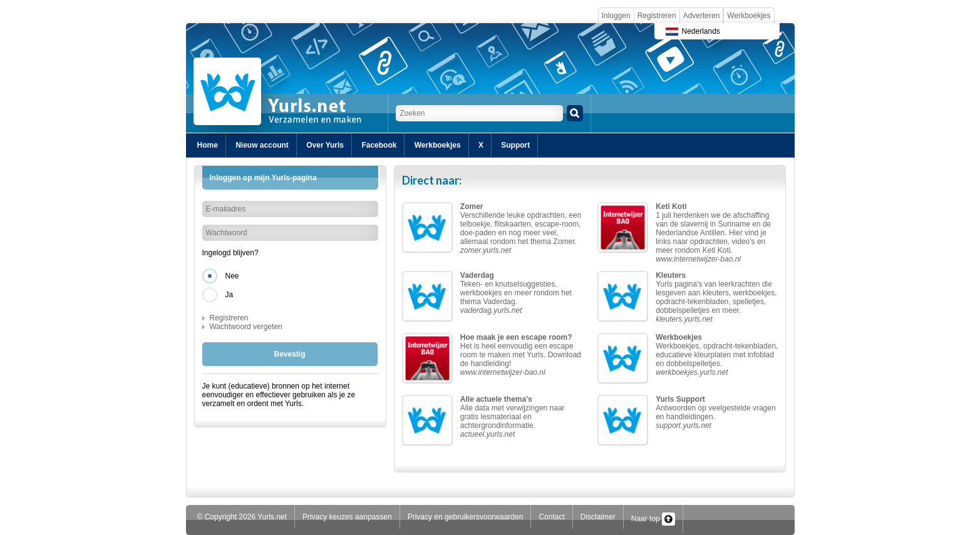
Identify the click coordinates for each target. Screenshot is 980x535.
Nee (232, 276)
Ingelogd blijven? (230, 253)
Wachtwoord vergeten (246, 327)
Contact (551, 517)
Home (208, 145)
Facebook (379, 145)
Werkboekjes (749, 16)
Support (515, 145)
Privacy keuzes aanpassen (347, 517)
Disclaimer (598, 517)
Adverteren (702, 16)
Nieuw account (262, 145)
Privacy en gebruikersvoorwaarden (466, 517)
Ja (230, 295)
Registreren (657, 16)
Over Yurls (325, 145)
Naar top (653, 519)
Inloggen (616, 16)
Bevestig (289, 354)
